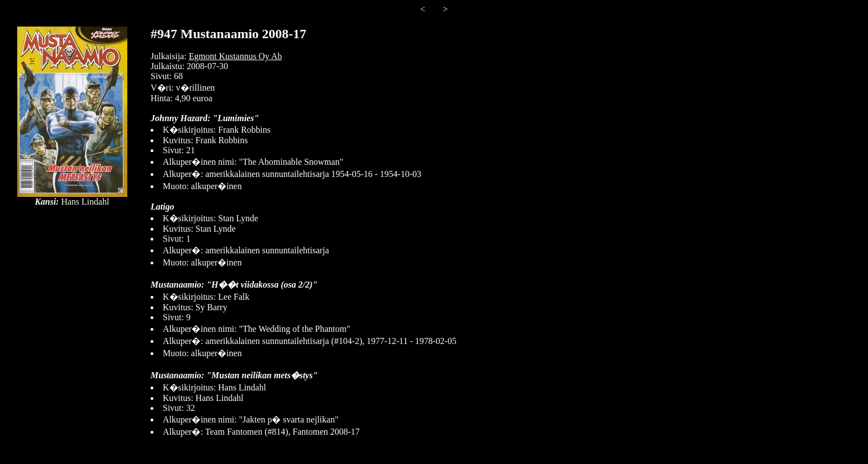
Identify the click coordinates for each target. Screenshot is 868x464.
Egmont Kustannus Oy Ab (235, 56)
